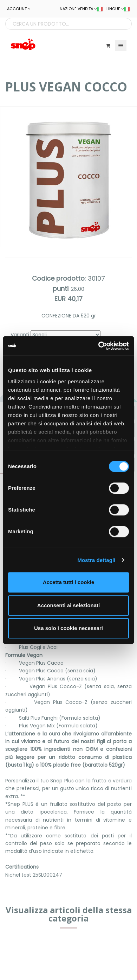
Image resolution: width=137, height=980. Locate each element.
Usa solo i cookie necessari (68, 628)
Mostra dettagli (96, 560)
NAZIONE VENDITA (81, 9)
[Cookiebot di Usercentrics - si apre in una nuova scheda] (99, 346)
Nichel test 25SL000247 (34, 875)
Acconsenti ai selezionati (68, 605)
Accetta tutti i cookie (69, 582)
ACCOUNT (19, 9)
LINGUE (118, 9)
